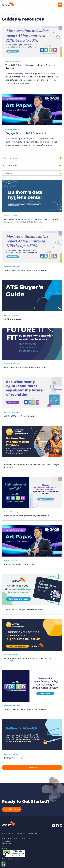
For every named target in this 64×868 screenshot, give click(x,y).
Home (4, 15)
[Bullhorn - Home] (9, 824)
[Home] (8, 6)
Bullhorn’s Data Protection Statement (16, 839)
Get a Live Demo (12, 809)
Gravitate (17, 859)
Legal (4, 846)
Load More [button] (32, 767)
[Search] (60, 158)
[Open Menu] (60, 5)
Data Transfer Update (10, 836)
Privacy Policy (7, 844)
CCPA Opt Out (7, 841)
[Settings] (4, 864)
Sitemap (5, 848)
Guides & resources (15, 15)
